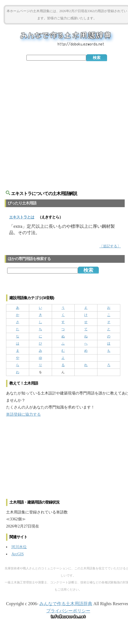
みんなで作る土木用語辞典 (66, 604)
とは (22, 217)
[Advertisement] (64, 122)
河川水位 (19, 547)
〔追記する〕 (110, 246)
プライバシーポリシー (68, 611)
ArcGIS (17, 554)
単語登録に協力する (23, 414)
